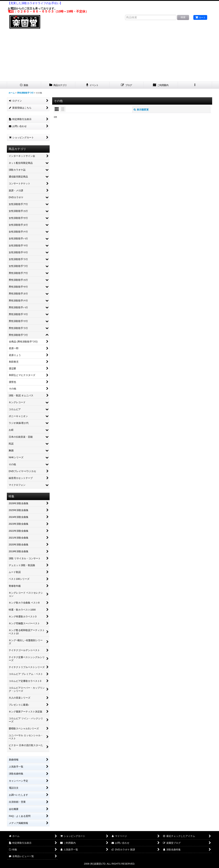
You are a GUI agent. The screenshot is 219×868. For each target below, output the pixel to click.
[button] (195, 85)
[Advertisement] (109, 56)
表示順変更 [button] (141, 110)
